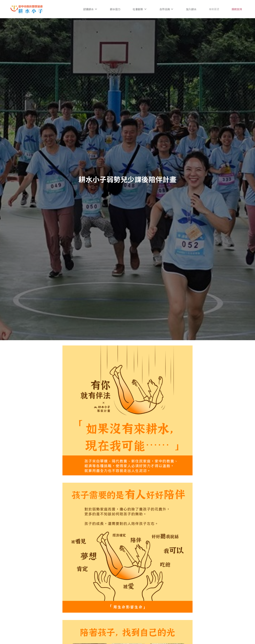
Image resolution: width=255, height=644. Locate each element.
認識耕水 (90, 9)
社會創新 (140, 9)
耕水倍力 (115, 9)
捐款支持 (237, 9)
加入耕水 (191, 9)
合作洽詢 (167, 9)
